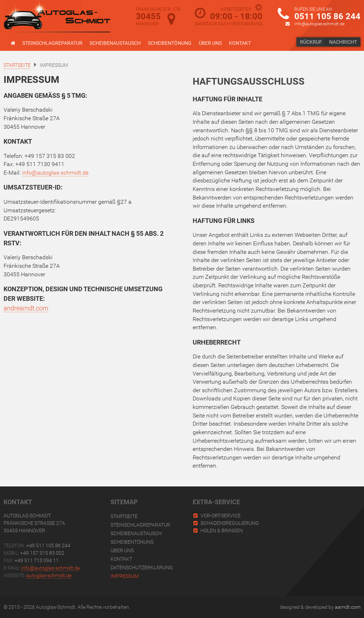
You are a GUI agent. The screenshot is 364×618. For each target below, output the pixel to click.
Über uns (210, 43)
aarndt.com (348, 607)
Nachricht (343, 42)
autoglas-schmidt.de (49, 575)
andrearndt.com (26, 308)
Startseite (124, 516)
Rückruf (311, 42)
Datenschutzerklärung (142, 568)
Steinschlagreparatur (52, 43)
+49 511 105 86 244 (48, 545)
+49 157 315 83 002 (42, 553)
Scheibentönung (170, 43)
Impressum (125, 576)
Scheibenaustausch (115, 43)
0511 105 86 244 (327, 16)
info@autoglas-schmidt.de (319, 24)
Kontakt (240, 43)
